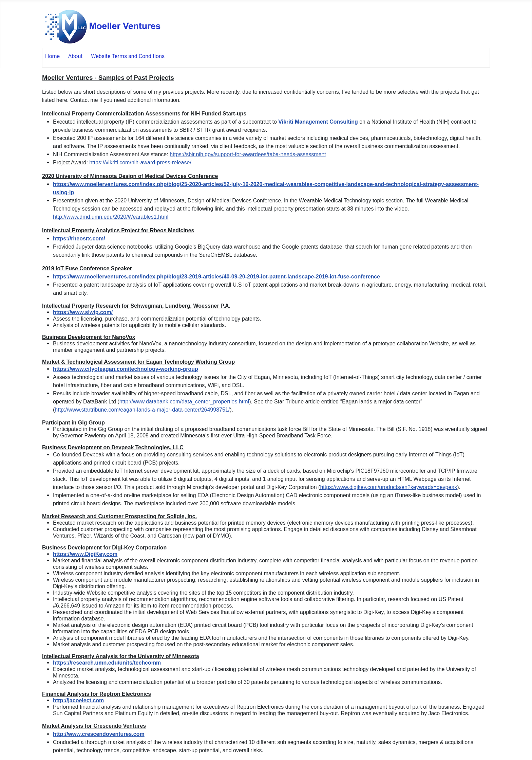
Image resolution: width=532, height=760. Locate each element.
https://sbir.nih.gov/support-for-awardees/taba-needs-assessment (248, 154)
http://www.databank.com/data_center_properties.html (184, 402)
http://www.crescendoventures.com (99, 734)
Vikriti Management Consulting (318, 122)
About (75, 56)
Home (52, 56)
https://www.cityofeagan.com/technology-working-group (126, 369)
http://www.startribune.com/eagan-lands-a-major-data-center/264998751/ (142, 410)
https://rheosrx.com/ (79, 239)
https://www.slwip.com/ (83, 312)
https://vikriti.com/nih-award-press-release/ (140, 162)
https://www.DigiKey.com (85, 554)
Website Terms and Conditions (128, 56)
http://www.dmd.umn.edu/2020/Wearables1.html (111, 217)
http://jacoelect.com (78, 700)
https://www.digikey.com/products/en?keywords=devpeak (388, 487)
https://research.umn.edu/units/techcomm (107, 663)
